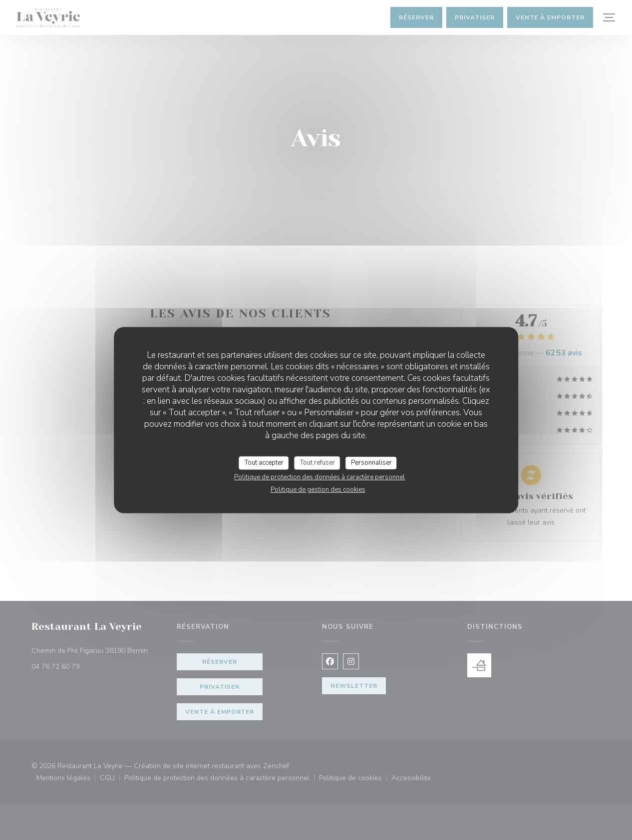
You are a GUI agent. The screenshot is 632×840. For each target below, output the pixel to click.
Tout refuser (317, 463)
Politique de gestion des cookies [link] (318, 490)
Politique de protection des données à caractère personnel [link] (319, 477)
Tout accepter (264, 463)
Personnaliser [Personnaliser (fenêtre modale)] (371, 463)
